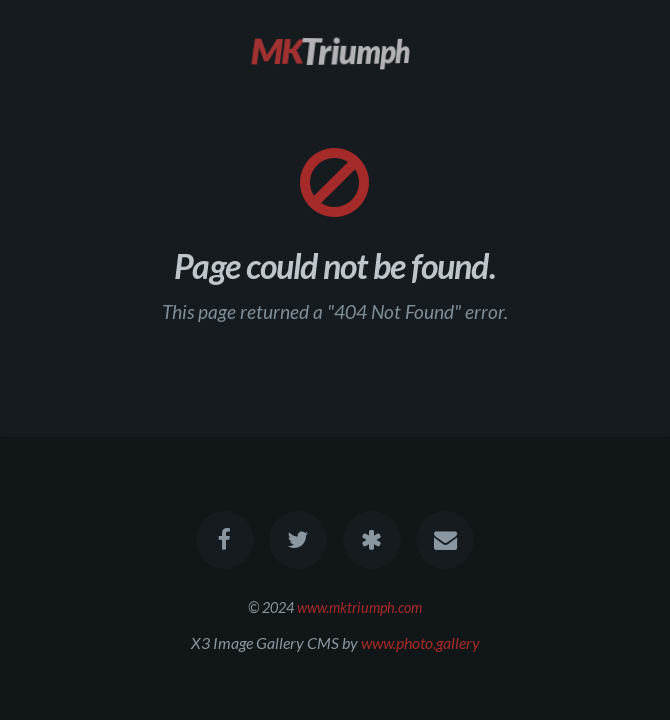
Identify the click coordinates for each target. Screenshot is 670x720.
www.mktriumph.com (359, 607)
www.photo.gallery (420, 642)
